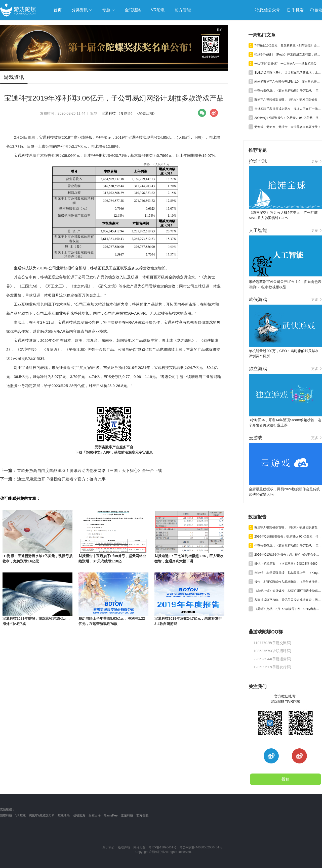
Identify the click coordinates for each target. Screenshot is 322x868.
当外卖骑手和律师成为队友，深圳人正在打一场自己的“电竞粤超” (288, 109)
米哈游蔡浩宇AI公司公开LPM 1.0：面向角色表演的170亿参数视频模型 (288, 82)
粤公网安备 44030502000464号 (201, 847)
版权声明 (124, 847)
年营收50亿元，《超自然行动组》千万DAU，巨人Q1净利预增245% (288, 91)
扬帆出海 (79, 815)
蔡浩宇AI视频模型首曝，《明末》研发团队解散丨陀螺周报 (288, 100)
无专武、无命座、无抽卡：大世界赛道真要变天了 (288, 127)
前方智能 (142, 815)
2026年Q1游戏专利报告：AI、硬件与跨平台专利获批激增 (288, 555)
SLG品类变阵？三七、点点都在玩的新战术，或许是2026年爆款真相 (288, 73)
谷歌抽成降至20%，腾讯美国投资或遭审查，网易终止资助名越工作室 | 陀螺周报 (288, 600)
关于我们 (108, 847)
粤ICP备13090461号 (162, 847)
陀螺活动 (64, 815)
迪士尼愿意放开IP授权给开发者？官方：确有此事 (53, 479)
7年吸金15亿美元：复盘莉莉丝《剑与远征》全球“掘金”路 (288, 45)
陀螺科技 (6, 815)
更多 (316, 161)
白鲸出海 (95, 815)
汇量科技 (127, 815)
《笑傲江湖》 (146, 113)
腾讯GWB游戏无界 (42, 815)
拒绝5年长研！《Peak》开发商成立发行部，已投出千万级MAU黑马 (288, 55)
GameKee (111, 815)
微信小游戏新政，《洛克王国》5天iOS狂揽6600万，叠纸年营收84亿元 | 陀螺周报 (288, 564)
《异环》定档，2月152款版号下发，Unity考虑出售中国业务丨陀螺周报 (288, 609)
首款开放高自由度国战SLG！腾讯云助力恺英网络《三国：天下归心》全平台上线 (81, 471)
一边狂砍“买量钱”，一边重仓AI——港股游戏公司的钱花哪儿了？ (288, 64)
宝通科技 (109, 113)
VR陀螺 (21, 815)
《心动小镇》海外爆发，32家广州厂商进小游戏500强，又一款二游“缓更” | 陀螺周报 (288, 591)
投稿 (286, 779)
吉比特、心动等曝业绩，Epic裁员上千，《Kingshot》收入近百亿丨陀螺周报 (288, 573)
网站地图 (139, 847)
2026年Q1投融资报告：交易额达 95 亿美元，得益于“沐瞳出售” (288, 118)
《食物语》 (126, 113)
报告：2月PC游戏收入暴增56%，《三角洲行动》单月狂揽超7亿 (288, 582)
